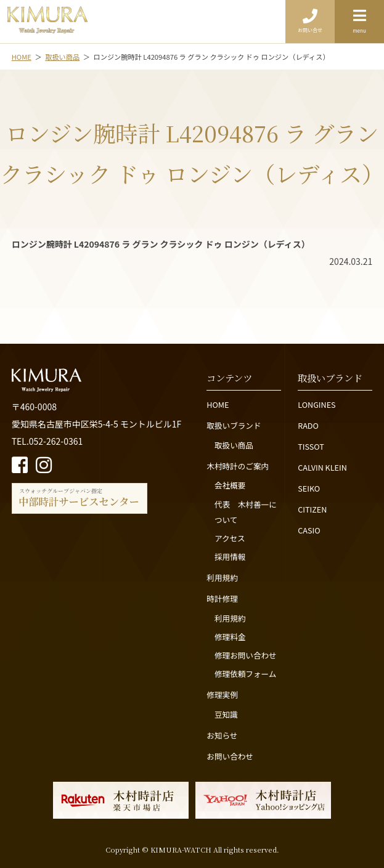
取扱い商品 (234, 445)
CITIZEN (312, 509)
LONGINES (317, 404)
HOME (218, 404)
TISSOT (311, 446)
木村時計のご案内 (238, 466)
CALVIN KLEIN (322, 467)
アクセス (230, 538)
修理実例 (222, 695)
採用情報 (230, 557)
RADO (308, 425)
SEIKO (309, 488)
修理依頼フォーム (245, 674)
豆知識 (226, 714)
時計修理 (222, 598)
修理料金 (230, 637)
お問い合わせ (230, 756)
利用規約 (222, 578)
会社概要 (230, 485)
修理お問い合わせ (246, 655)
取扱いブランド (234, 425)
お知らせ (222, 735)
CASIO (309, 530)
